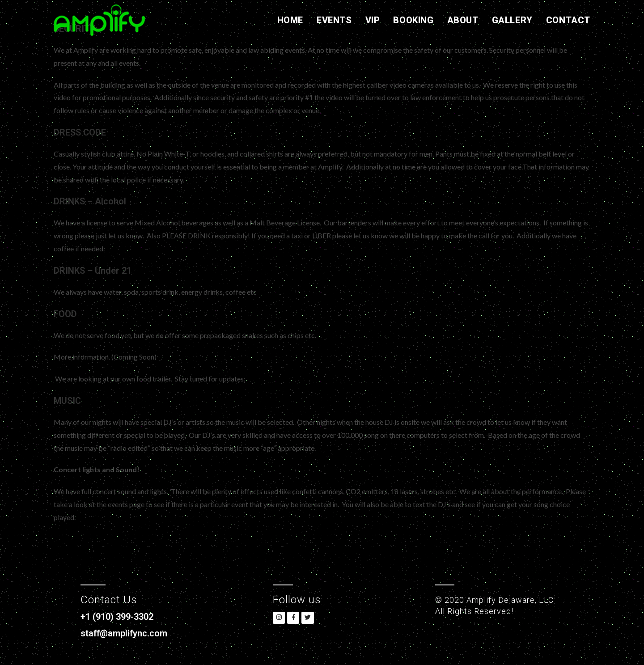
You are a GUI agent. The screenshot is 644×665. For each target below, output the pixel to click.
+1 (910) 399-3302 (123, 616)
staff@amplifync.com (128, 633)
